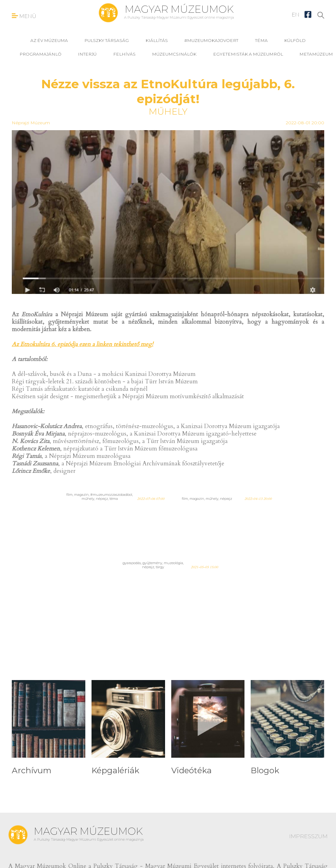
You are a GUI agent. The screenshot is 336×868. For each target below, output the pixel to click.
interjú (87, 54)
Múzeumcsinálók (174, 54)
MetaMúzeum (316, 54)
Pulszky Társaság (107, 40)
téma (261, 40)
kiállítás (157, 40)
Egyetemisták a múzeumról (248, 54)
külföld (295, 40)
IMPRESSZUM (308, 836)
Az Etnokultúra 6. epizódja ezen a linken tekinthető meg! (83, 344)
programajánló (40, 54)
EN (296, 15)
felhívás (124, 54)
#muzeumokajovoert (211, 40)
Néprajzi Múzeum (31, 123)
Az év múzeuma (49, 40)
